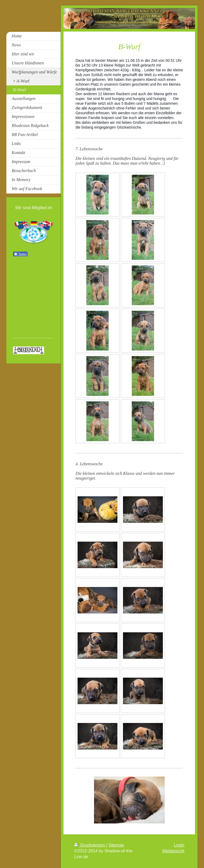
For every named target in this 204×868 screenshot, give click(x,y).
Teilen (20, 254)
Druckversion (90, 845)
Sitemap (116, 845)
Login (179, 845)
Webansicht (173, 851)
